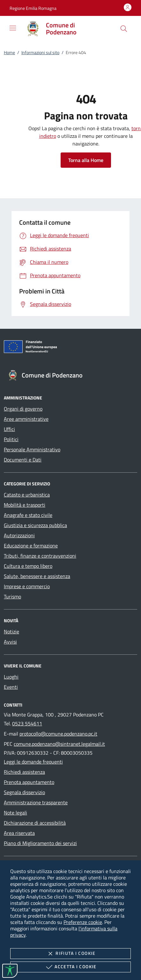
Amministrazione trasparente (36, 802)
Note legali (15, 813)
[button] (33, 8)
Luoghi (11, 677)
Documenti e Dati (23, 460)
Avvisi (10, 642)
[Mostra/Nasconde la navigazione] (13, 28)
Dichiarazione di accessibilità (35, 823)
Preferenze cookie (83, 922)
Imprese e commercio (27, 586)
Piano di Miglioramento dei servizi (40, 843)
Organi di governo (23, 409)
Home (9, 52)
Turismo (12, 596)
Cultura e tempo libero (28, 566)
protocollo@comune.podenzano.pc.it (58, 734)
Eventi (11, 687)
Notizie (11, 631)
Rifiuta (70, 954)
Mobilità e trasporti (25, 505)
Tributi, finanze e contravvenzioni (40, 556)
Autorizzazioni (19, 535)
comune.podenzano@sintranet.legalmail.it (59, 744)
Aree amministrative (26, 419)
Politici (11, 439)
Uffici (9, 429)
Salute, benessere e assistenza (37, 576)
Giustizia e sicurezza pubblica (35, 525)
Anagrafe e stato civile (28, 515)
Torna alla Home (86, 160)
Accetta (70, 967)
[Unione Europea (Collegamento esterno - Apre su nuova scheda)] (70, 348)
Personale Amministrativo (32, 449)
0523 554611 (27, 723)
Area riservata (19, 833)
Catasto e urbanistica (27, 495)
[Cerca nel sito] (124, 29)
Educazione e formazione (31, 546)
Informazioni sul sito (40, 52)
